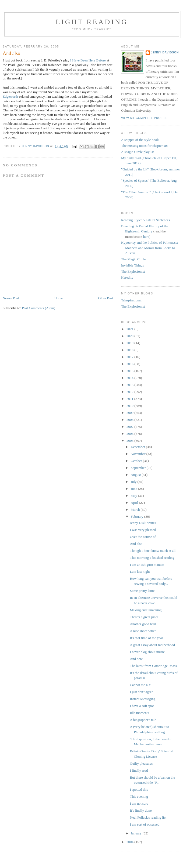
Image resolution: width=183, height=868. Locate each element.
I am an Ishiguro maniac (147, 565)
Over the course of (143, 537)
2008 (130, 420)
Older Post (106, 298)
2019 (130, 343)
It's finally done (141, 810)
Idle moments (139, 713)
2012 (130, 392)
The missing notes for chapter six (144, 146)
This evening (139, 796)
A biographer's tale (143, 720)
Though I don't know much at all (153, 551)
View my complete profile (144, 118)
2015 (130, 371)
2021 (130, 329)
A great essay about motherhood (152, 645)
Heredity (127, 277)
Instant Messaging (142, 699)
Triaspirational (131, 300)
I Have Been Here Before (88, 60)
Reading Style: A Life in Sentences (146, 220)
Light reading (92, 22)
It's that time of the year (146, 638)
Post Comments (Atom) (39, 308)
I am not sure (139, 803)
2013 (130, 385)
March (136, 510)
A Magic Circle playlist (138, 152)
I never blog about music (147, 652)
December (138, 447)
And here (136, 659)
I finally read (139, 770)
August (136, 475)
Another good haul (143, 624)
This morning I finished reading (152, 558)
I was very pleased (143, 530)
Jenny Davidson (165, 52)
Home (59, 298)
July (134, 482)
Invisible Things (133, 265)
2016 (130, 364)
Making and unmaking (146, 610)
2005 (130, 441)
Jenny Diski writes (143, 523)
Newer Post (11, 298)
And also (136, 544)
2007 (130, 427)
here (146, 237)
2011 (130, 399)
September (139, 468)
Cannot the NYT (141, 685)
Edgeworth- (11, 96)
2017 (130, 357)
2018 (130, 350)
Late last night (140, 572)
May (134, 496)
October (137, 461)
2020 (130, 336)
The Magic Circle (133, 259)
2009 (130, 413)
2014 (130, 378)
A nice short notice (143, 631)
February (138, 517)
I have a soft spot (142, 706)
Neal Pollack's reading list (148, 817)
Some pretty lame (142, 591)
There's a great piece (144, 617)
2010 (130, 406)
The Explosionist (133, 271)
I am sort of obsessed (145, 824)
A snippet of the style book (140, 140)
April (135, 503)
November (139, 454)
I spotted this (139, 789)
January (137, 833)
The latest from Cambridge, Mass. (154, 666)
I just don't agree (141, 692)
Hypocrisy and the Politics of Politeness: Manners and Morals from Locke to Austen (149, 248)
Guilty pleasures (141, 763)
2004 (130, 842)
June (134, 489)
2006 (130, 434)
